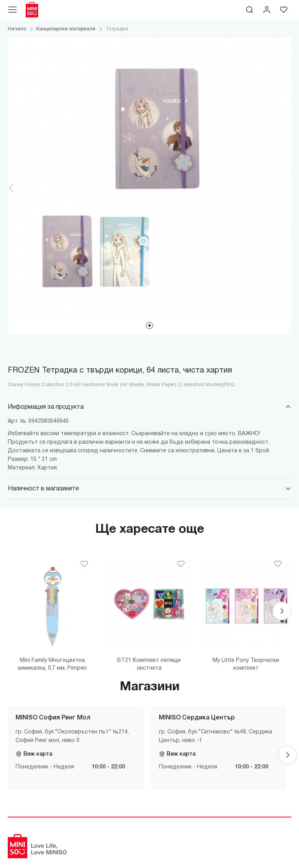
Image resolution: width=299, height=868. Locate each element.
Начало (17, 29)
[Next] (282, 611)
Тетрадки (117, 29)
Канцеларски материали (66, 29)
